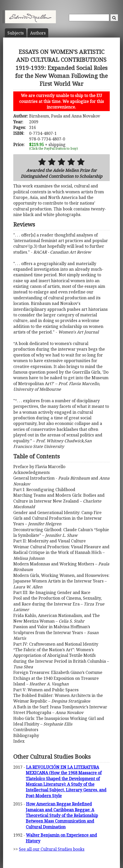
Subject (16, 33)
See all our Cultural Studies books (52, 849)
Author (38, 33)
